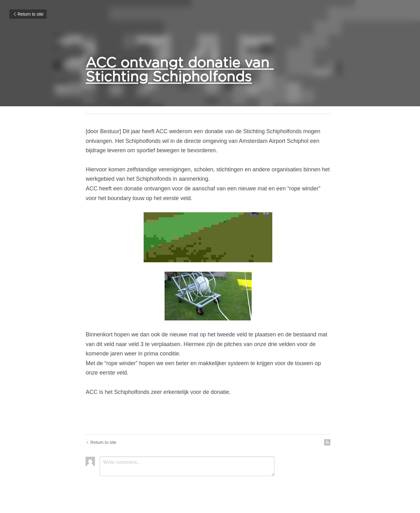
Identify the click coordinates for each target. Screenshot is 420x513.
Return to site (28, 14)
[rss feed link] (331, 442)
